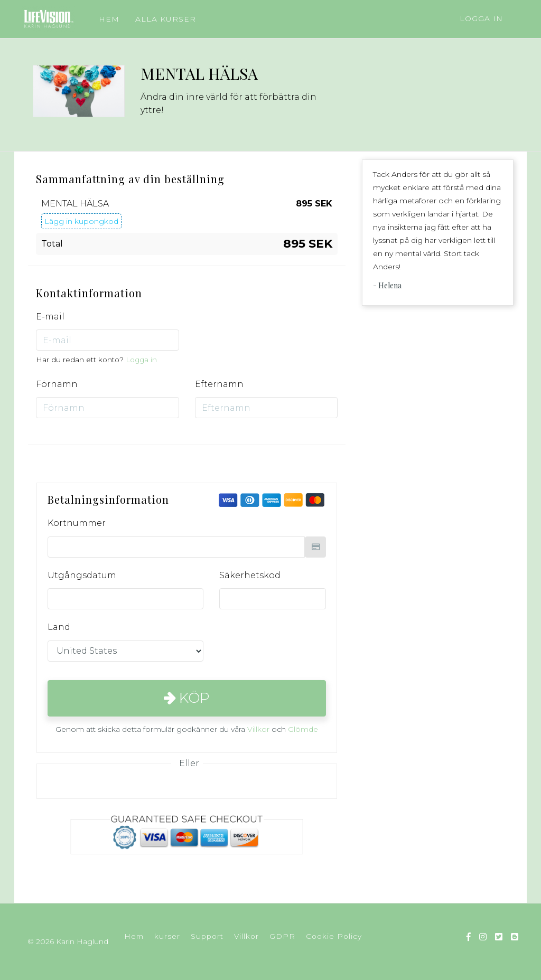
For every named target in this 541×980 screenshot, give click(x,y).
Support (207, 936)
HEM (109, 19)
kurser (167, 936)
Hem (134, 936)
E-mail (50, 317)
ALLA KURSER (166, 19)
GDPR (282, 936)
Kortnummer (77, 523)
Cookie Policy (334, 936)
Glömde (303, 729)
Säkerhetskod (250, 575)
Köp (187, 698)
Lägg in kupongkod (81, 221)
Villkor (258, 729)
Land (59, 627)
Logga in (481, 18)
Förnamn (57, 384)
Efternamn (219, 384)
